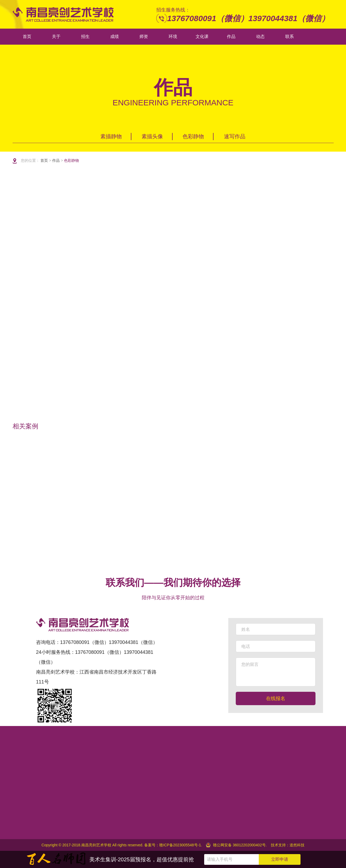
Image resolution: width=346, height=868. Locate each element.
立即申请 (280, 859)
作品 (54, 160)
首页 (42, 160)
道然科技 (297, 845)
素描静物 (111, 135)
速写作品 (235, 135)
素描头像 (152, 135)
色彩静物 (193, 135)
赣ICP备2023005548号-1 (180, 845)
